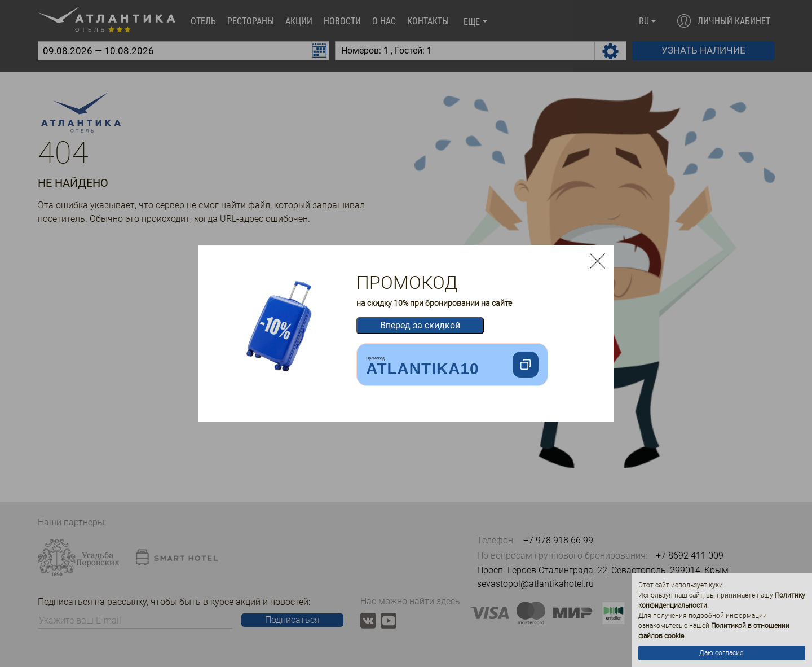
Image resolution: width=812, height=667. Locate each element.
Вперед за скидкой (420, 325)
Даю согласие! (722, 653)
